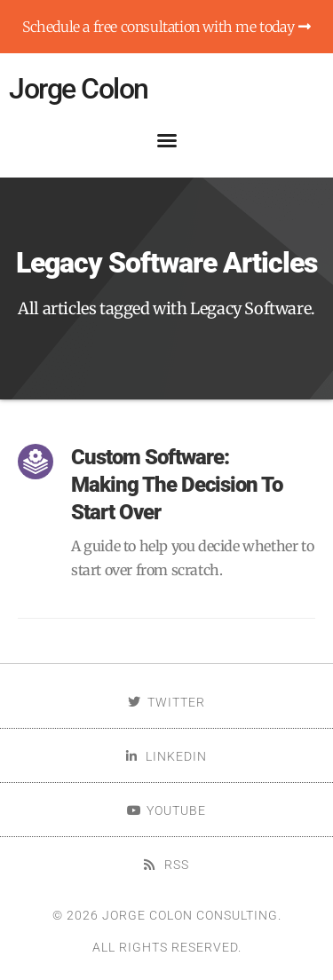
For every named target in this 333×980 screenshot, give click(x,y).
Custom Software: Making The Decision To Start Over (177, 485)
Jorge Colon (79, 89)
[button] (167, 140)
